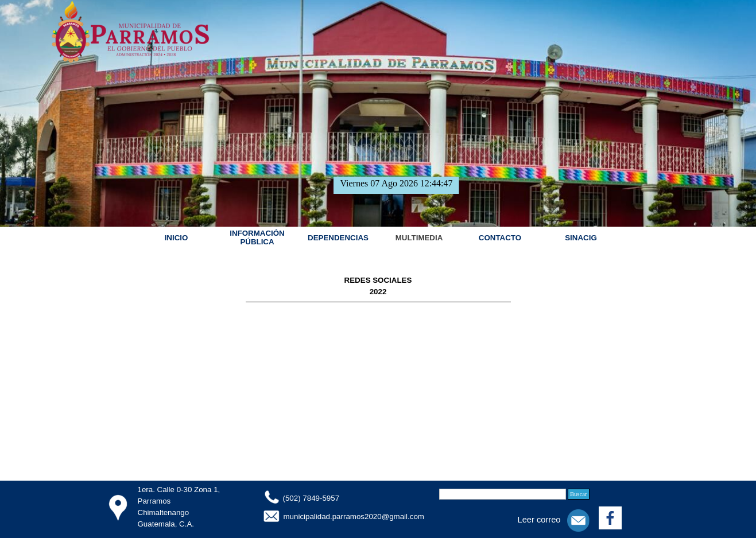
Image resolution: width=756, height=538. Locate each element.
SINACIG (581, 238)
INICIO (177, 238)
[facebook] (610, 518)
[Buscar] (503, 494)
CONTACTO (500, 238)
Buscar (579, 494)
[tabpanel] (378, 290)
